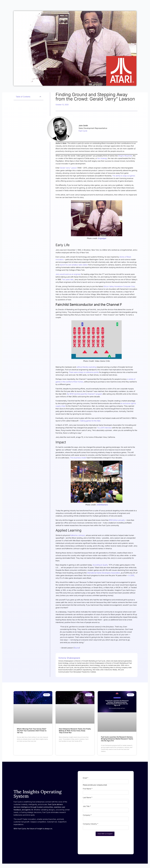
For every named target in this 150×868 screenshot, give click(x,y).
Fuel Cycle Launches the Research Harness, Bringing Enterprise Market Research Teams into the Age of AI (117, 739)
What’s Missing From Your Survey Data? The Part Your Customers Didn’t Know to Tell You (32, 731)
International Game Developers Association (104, 573)
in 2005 (131, 575)
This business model (78, 458)
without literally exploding (86, 367)
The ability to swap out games (124, 176)
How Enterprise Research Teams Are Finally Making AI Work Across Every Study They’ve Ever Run (75, 731)
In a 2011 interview (105, 428)
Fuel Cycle (83, 131)
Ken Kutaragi (102, 158)
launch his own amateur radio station (74, 265)
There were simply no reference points (84, 372)
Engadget (102, 238)
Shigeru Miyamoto (125, 156)
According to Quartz (100, 565)
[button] (40, 97)
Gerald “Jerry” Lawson (68, 168)
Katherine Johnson (78, 535)
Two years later (68, 279)
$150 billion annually (117, 520)
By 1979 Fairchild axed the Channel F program (85, 394)
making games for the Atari (90, 421)
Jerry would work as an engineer (68, 274)
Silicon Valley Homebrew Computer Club (119, 286)
